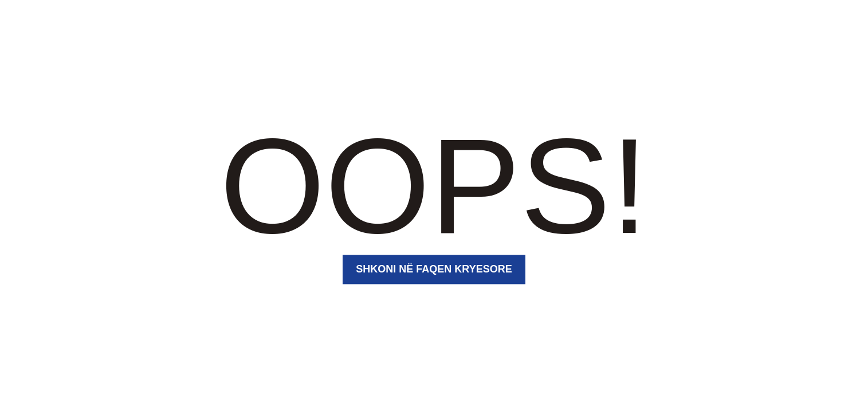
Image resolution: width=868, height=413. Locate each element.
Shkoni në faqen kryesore (434, 269)
